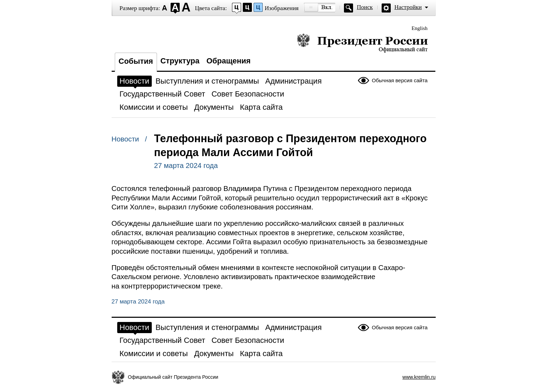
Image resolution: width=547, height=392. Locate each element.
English (420, 28)
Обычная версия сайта (400, 80)
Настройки (408, 7)
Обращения (229, 61)
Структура (180, 61)
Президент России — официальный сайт (362, 43)
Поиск (365, 7)
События (136, 61)
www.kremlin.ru (419, 377)
